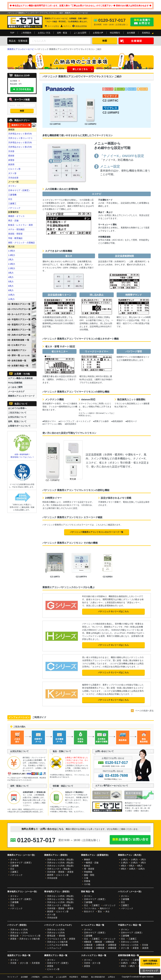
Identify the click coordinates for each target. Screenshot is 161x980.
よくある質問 (80, 33)
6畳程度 (88, 942)
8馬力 (11, 290)
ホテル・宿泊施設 (16, 229)
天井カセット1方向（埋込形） (61, 866)
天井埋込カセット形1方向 (20, 147)
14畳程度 (100, 945)
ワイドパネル (90, 908)
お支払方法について (17, 417)
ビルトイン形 (14, 169)
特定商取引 (115, 33)
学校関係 (88, 872)
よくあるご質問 (15, 387)
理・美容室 (89, 869)
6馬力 (11, 286)
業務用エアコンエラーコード (21, 396)
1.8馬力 (12, 255)
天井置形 (36, 963)
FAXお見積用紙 (15, 383)
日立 (10, 199)
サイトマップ (13, 977)
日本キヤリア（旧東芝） (19, 190)
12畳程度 (88, 945)
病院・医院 (89, 875)
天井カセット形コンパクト (20, 138)
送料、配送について (17, 421)
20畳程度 (88, 948)
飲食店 (87, 866)
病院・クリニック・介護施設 (22, 243)
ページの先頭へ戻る (144, 711)
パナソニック (14, 208)
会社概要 (131, 33)
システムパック (54, 948)
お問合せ (112, 977)
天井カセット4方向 (130, 942)
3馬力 (11, 273)
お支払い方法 (44, 33)
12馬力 (11, 299)
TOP (12, 33)
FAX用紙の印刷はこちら (113, 779)
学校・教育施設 (15, 238)
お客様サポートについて (19, 426)
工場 (86, 878)
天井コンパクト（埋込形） (59, 869)
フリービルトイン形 (31, 936)
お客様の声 (98, 33)
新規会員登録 (81, 26)
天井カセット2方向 (19, 933)
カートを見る (53, 26)
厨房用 (11, 164)
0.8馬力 (124, 963)
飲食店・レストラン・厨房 (20, 225)
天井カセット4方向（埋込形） (61, 860)
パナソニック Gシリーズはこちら (114, 611)
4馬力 (11, 277)
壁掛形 (11, 156)
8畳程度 (99, 942)
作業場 (87, 881)
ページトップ (150, 971)
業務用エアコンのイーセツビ (21, 49)
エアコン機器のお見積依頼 (20, 378)
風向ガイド (105, 908)
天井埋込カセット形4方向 (20, 134)
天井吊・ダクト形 (92, 963)
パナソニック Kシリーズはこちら (113, 700)
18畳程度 (112, 945)
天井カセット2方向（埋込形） (61, 863)
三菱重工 (12, 204)
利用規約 (85, 977)
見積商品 (146, 33)
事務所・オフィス (16, 216)
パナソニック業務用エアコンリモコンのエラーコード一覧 (97, 532)
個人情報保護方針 (98, 977)
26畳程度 (112, 948)
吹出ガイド (89, 911)
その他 (87, 884)
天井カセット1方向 (19, 930)
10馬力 (11, 295)
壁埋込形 (14, 936)
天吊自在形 (13, 178)
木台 (107, 911)
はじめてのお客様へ (17, 408)
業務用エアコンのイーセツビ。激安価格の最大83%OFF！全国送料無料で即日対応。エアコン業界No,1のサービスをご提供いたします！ (25, 22)
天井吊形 (51, 872)
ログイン (67, 26)
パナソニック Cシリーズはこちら (113, 672)
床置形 (11, 160)
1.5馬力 (12, 251)
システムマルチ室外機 (57, 945)
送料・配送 (62, 33)
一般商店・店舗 (91, 863)
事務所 (87, 860)
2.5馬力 (12, 268)
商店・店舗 (13, 221)
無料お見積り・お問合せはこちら (142, 22)
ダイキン (12, 186)
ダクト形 (12, 173)
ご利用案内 (26, 33)
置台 (100, 911)
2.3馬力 (12, 264)
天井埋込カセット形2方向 (20, 142)
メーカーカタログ (16, 391)
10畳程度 (110, 942)
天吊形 (11, 151)
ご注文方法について (17, 413)
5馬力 (11, 282)
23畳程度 (100, 948)
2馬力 (11, 260)
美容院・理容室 (15, 234)
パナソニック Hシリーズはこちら (113, 645)
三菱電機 (12, 195)
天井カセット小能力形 (30, 939)
